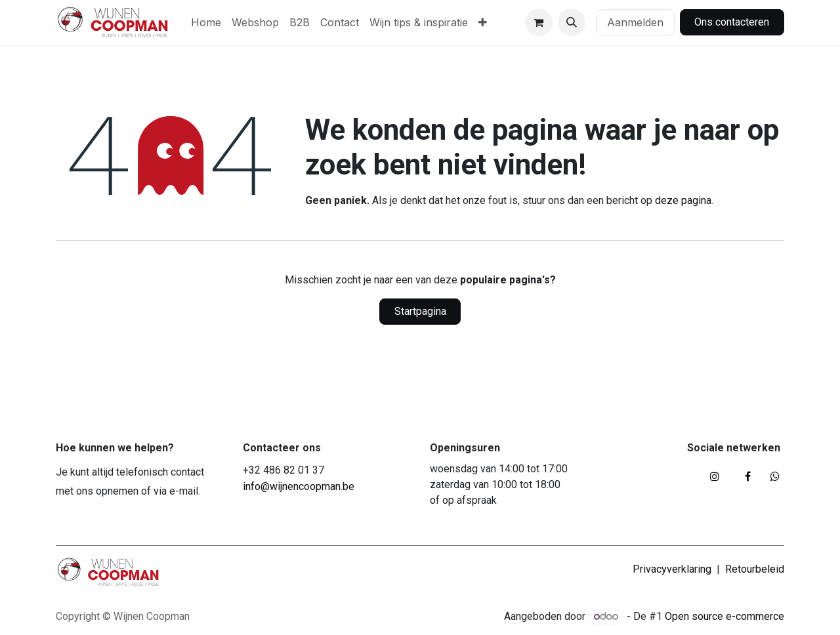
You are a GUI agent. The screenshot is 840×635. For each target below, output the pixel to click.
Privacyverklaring (672, 569)
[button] (572, 22)
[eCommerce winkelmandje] (539, 22)
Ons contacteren (732, 22)
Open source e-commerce (724, 616)
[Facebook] (747, 476)
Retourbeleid (755, 569)
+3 (249, 470)
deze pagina (683, 200)
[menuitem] (206, 22)
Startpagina (420, 311)
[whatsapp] (775, 476)
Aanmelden (635, 22)
